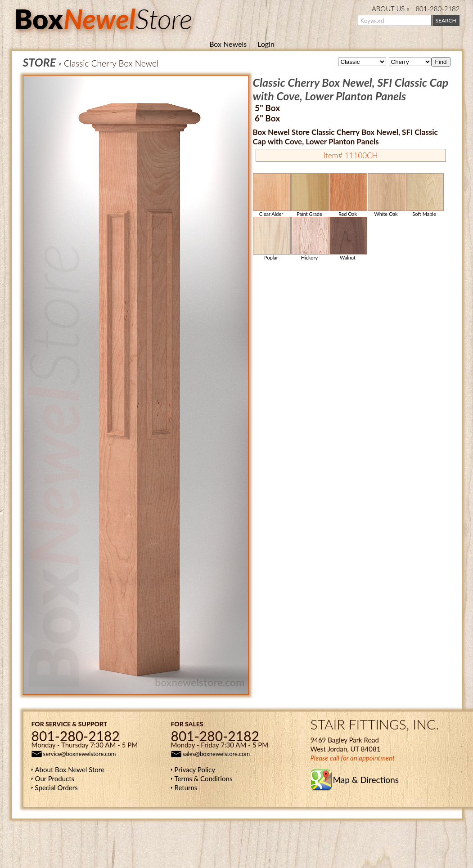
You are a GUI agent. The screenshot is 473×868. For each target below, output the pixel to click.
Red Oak (348, 195)
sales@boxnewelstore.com (216, 754)
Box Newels (228, 44)
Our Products (55, 779)
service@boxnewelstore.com (80, 754)
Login (266, 44)
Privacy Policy (195, 770)
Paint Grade (310, 195)
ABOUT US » (390, 9)
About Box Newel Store (70, 770)
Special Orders (56, 787)
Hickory (310, 239)
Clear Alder (271, 195)
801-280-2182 (437, 9)
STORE (40, 62)
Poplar (271, 239)
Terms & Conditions (204, 779)
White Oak (386, 195)
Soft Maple (424, 195)
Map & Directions (366, 780)
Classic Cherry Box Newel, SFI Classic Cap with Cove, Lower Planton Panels (351, 89)
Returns (186, 787)
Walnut (348, 239)
